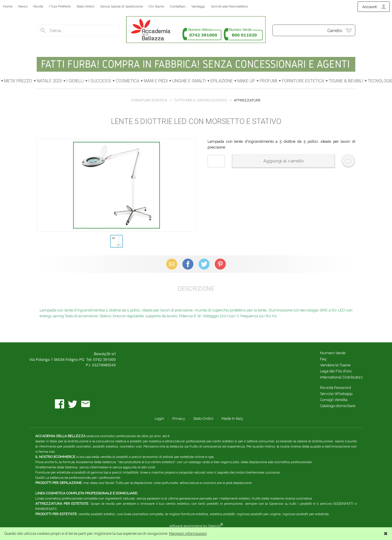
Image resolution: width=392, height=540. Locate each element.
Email (172, 264)
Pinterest (220, 264)
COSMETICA (127, 81)
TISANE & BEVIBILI (346, 81)
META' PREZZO (18, 81)
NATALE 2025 (49, 81)
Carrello (335, 31)
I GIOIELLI (75, 81)
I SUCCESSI (100, 81)
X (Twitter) (204, 264)
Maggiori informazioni (188, 533)
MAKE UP (246, 81)
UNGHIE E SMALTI (189, 81)
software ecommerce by (196, 526)
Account (369, 7)
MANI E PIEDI (156, 81)
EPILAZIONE (222, 81)
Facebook (188, 264)
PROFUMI (268, 81)
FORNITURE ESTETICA (303, 81)
